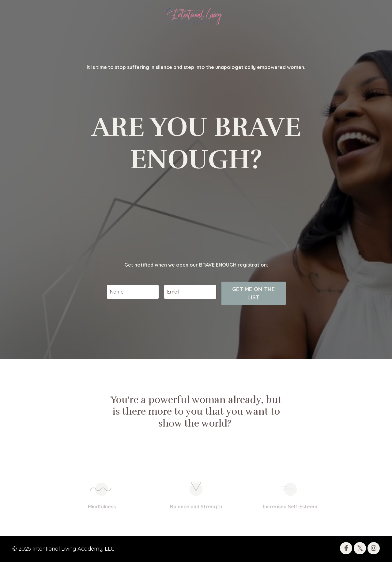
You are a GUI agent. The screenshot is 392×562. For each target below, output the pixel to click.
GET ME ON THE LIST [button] (253, 319)
